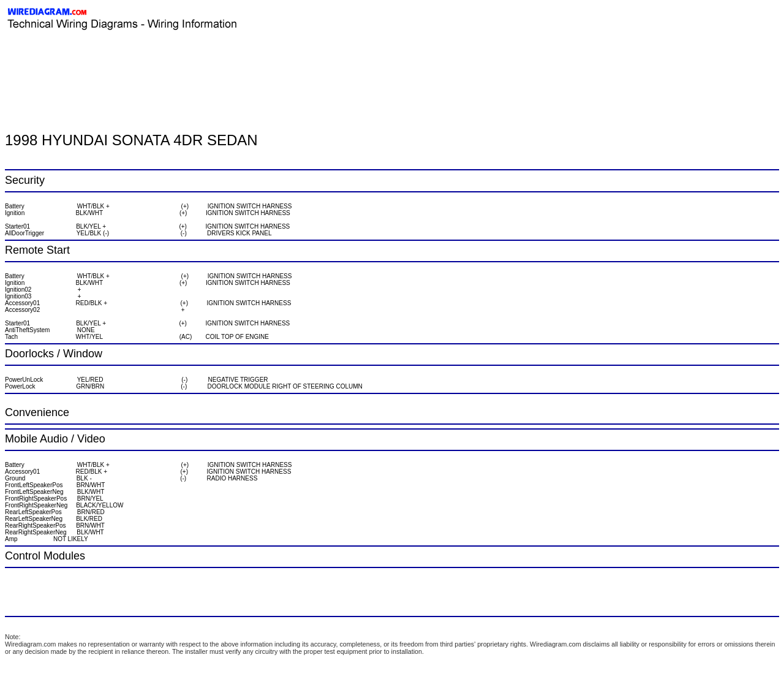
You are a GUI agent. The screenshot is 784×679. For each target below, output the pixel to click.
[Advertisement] (148, 58)
